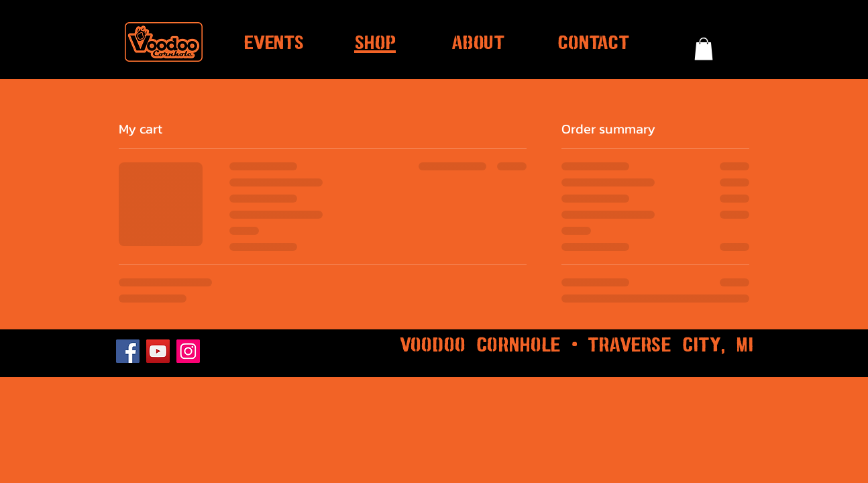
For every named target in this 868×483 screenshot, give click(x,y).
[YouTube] (158, 351)
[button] (704, 49)
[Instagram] (188, 351)
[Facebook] (128, 351)
